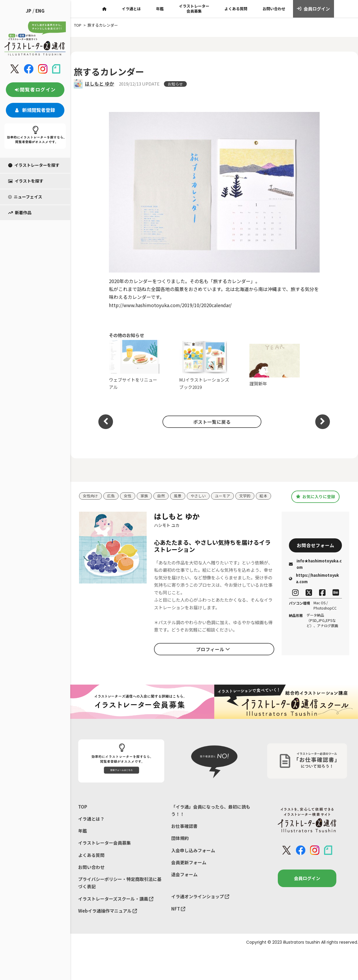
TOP (83, 807)
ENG (40, 11)
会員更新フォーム (189, 863)
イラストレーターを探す (34, 165)
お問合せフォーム (316, 545)
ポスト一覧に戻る (211, 421)
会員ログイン (313, 9)
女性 (128, 496)
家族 (144, 496)
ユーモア (222, 496)
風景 (178, 496)
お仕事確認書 (184, 826)
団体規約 (180, 838)
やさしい (198, 496)
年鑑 (160, 9)
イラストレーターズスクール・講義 (116, 899)
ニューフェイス (25, 197)
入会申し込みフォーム (193, 851)
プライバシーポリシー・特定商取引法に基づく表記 (120, 883)
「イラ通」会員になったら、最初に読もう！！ (211, 810)
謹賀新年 (275, 365)
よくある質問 (236, 9)
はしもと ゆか (100, 84)
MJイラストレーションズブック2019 (204, 365)
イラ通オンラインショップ (200, 897)
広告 (111, 496)
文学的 (245, 496)
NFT (178, 909)
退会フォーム (184, 875)
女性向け (90, 496)
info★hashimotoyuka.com (315, 564)
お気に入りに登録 (315, 496)
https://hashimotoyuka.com (314, 579)
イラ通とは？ (91, 819)
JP (29, 11)
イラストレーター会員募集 (194, 8)
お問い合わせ (274, 9)
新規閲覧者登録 (35, 110)
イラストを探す (26, 181)
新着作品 (20, 212)
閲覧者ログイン (35, 89)
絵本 (263, 496)
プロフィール (213, 649)
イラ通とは (131, 9)
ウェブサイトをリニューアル (134, 365)
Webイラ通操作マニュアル (108, 911)
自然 (161, 496)
